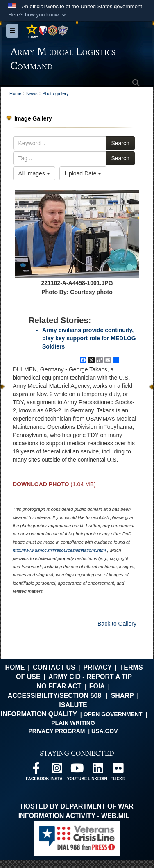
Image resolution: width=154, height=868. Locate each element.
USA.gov (105, 731)
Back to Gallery (117, 624)
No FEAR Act (59, 686)
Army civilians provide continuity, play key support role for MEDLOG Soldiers (89, 338)
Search (120, 143)
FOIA (97, 686)
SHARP (122, 696)
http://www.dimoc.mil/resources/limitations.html (59, 550)
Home (15, 667)
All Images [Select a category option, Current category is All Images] (34, 173)
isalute (73, 705)
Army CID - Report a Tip (90, 677)
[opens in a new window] (36, 770)
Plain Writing (73, 723)
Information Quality (39, 714)
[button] (38, 15)
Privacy (97, 667)
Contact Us (54, 667)
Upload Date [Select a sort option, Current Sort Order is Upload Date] (83, 173)
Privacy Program (57, 731)
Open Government (113, 714)
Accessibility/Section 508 (55, 696)
